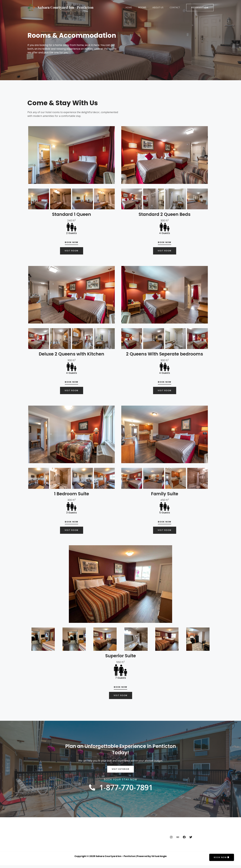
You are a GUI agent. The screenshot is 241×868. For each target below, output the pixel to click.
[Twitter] (191, 840)
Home (135, 7)
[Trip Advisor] (178, 840)
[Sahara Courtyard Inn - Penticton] (31, 7)
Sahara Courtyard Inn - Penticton (66, 7)
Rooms (147, 7)
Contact (176, 7)
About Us (161, 7)
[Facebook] (184, 840)
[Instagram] (171, 840)
